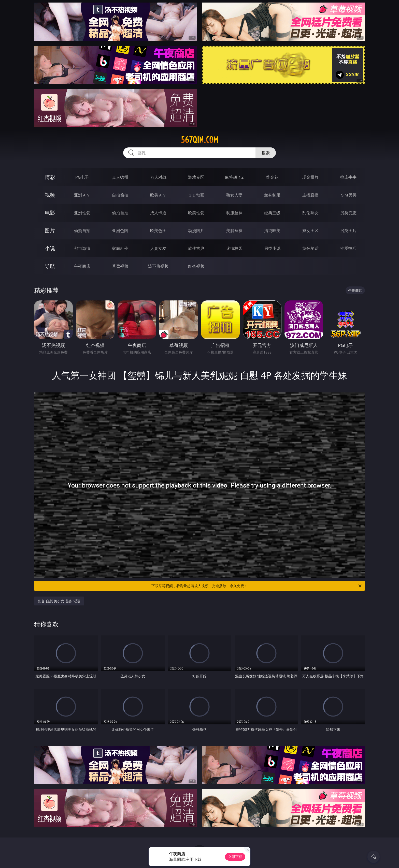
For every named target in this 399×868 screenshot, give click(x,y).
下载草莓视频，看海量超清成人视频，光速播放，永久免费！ (257, 586)
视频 (50, 195)
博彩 (50, 177)
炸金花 (272, 177)
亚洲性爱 (82, 213)
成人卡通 (158, 213)
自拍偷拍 (120, 195)
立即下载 (235, 857)
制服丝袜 (234, 213)
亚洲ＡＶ (82, 195)
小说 (50, 248)
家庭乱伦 (120, 248)
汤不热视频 (158, 266)
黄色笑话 (310, 248)
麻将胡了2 (234, 177)
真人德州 (120, 177)
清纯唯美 (272, 231)
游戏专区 (196, 177)
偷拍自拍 (120, 213)
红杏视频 (196, 266)
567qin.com (200, 140)
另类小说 (272, 248)
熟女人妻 (234, 195)
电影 (50, 213)
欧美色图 (158, 231)
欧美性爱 (196, 213)
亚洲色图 (120, 231)
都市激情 (82, 248)
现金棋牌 (310, 177)
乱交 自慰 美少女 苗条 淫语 (59, 601)
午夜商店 (82, 266)
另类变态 (348, 213)
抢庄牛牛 (348, 177)
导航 (50, 266)
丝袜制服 (272, 195)
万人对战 (158, 177)
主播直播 (310, 195)
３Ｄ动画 (196, 195)
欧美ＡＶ (158, 195)
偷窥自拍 (82, 231)
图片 (50, 230)
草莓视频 (120, 266)
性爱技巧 (348, 248)
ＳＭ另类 (348, 195)
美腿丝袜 (234, 231)
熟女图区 (310, 231)
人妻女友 (158, 248)
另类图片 (348, 231)
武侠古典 (196, 248)
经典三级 (272, 213)
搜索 (266, 153)
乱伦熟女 (310, 213)
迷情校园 (234, 248)
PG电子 (82, 177)
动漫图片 (196, 231)
